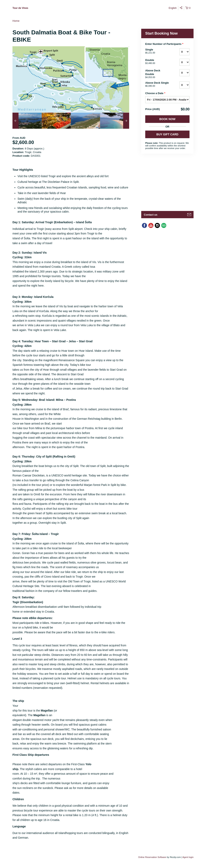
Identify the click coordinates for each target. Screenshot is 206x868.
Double (157, 62)
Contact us (151, 215)
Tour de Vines (20, 8)
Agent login (188, 857)
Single (157, 51)
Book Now (167, 119)
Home (16, 21)
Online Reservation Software (152, 857)
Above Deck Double (157, 74)
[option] (27, 121)
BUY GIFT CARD (167, 134)
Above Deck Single (157, 84)
